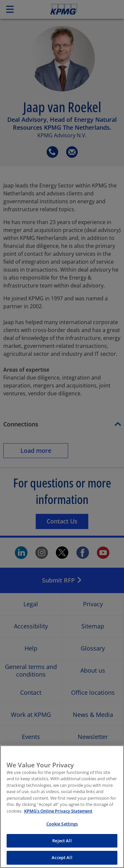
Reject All (62, 841)
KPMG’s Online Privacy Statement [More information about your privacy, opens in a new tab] (58, 811)
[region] (62, 807)
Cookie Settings (62, 824)
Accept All (62, 857)
